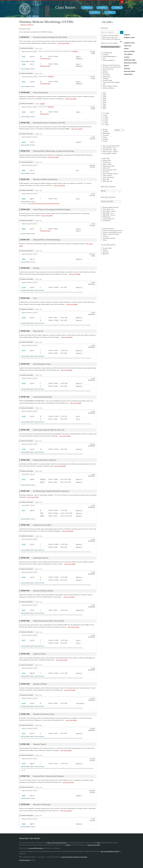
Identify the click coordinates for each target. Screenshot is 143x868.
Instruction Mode (129, 71)
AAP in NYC (106, 159)
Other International (108, 178)
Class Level (128, 46)
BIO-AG (111, 191)
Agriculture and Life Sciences (111, 65)
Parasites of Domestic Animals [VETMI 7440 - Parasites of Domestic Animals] (44, 714)
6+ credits (106, 125)
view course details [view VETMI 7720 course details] (68, 782)
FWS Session (107, 217)
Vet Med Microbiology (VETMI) (111, 47)
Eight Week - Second (109, 215)
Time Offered (128, 54)
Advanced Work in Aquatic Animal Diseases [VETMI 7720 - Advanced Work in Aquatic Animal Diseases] (48, 776)
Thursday (106, 135)
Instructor (127, 69)
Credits (126, 49)
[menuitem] (87, 8)
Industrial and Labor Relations (112, 82)
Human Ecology (107, 80)
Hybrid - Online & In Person (111, 234)
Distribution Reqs (130, 60)
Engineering (106, 77)
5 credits (105, 123)
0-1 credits (106, 113)
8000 (105, 106)
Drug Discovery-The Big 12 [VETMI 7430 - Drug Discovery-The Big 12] (42, 525)
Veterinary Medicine (109, 60)
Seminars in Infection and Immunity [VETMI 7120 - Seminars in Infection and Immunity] (45, 179)
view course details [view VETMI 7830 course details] (66, 811)
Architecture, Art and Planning (112, 67)
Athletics (105, 71)
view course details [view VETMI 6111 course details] (64, 43)
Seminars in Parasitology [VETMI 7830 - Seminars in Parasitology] (42, 805)
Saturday (105, 139)
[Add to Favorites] (28, 57)
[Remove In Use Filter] (121, 42)
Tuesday (105, 132)
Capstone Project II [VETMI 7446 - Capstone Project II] (40, 744)
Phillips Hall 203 (44, 114)
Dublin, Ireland (107, 164)
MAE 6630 (51, 107)
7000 (104, 104)
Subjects (127, 35)
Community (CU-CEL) (111, 201)
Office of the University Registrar (57, 843)
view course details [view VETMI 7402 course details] (75, 274)
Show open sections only (110, 37)
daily (98, 843)
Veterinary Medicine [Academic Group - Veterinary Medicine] (27, 25)
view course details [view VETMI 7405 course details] (67, 337)
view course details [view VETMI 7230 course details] (47, 216)
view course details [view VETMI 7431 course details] (70, 564)
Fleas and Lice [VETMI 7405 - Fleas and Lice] (38, 331)
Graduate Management (110, 57)
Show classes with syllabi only (111, 39)
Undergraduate (107, 53)
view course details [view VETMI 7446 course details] (66, 750)
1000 (104, 93)
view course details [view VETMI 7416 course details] (76, 403)
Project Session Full (109, 219)
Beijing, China (107, 160)
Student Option (107, 248)
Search (104, 28)
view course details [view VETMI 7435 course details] (73, 627)
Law (104, 58)
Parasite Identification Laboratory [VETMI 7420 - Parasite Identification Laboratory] (45, 460)
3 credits (105, 119)
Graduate (106, 55)
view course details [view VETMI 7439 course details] (70, 690)
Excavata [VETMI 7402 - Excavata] (36, 268)
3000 (105, 97)
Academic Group (129, 43)
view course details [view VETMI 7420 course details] (60, 466)
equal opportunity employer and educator (74, 857)
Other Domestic (108, 176)
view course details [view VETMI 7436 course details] (62, 660)
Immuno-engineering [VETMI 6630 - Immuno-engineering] (40, 93)
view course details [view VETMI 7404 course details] (72, 304)
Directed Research (108, 229)
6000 (105, 103)
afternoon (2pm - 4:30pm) (110, 152)
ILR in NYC (106, 172)
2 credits (105, 117)
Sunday (105, 141)
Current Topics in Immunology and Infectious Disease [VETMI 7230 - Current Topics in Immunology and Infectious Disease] (52, 210)
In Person (106, 236)
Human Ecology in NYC (110, 170)
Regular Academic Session (111, 207)
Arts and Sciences (108, 69)
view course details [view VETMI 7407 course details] (66, 370)
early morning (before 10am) (111, 146)
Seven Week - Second (109, 211)
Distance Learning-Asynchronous (113, 231)
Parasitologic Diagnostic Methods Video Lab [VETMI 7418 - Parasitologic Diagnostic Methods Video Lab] (49, 430)
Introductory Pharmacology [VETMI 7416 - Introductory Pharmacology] (42, 397)
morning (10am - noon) (109, 148)
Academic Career (129, 38)
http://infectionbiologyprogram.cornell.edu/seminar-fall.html (44, 204)
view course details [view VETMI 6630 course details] (71, 99)
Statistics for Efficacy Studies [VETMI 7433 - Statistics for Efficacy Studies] (43, 591)
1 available (42, 104)
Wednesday (106, 133)
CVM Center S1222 (45, 59)
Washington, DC (108, 181)
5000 (105, 101)
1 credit (105, 115)
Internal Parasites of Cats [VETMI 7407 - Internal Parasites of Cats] (42, 364)
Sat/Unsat (106, 252)
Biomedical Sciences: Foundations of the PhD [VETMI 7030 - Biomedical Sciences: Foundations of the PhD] (49, 123)
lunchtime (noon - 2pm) (110, 150)
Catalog (68, 845)
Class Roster (65, 7)
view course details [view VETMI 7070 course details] (53, 157)
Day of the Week (129, 52)
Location (127, 57)
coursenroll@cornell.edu (36, 848)
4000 (105, 99)
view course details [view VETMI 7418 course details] (65, 436)
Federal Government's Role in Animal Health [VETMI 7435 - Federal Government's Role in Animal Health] (49, 621)
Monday (105, 130)
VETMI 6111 (75, 51)
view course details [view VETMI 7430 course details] (68, 531)
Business (106, 73)
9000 (105, 108)
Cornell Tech (107, 75)
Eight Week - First (108, 213)
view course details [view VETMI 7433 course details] (69, 597)
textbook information (94, 845)
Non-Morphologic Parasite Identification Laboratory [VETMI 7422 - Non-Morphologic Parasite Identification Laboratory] (51, 491)
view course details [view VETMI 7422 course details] (33, 497)
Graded (105, 250)
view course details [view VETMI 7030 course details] (77, 129)
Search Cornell (122, 2)
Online (105, 240)
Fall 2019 (108, 22)
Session (126, 66)
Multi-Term (106, 254)
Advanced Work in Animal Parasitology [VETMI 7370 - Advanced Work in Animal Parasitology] (47, 240)
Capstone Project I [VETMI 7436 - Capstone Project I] (40, 654)
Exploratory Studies (130, 63)
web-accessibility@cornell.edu (110, 851)
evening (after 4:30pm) (109, 154)
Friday (105, 137)
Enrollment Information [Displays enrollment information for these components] (27, 48)
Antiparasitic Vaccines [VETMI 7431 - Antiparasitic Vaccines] (41, 558)
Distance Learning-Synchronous (112, 233)
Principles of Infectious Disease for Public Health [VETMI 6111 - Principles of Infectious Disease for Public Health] (50, 37)
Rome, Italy (106, 179)
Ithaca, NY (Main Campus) (110, 174)
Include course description (111, 35)
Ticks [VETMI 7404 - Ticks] (35, 298)
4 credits (105, 121)
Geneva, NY (106, 168)
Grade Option (128, 74)
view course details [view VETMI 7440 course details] (71, 720)
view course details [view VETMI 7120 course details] (59, 185)
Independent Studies (109, 238)
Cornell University (24, 860)
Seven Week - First (108, 209)
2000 (105, 95)
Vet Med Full (107, 221)
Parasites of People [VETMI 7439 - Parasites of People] (40, 684)
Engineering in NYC (109, 166)
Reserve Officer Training (110, 86)
